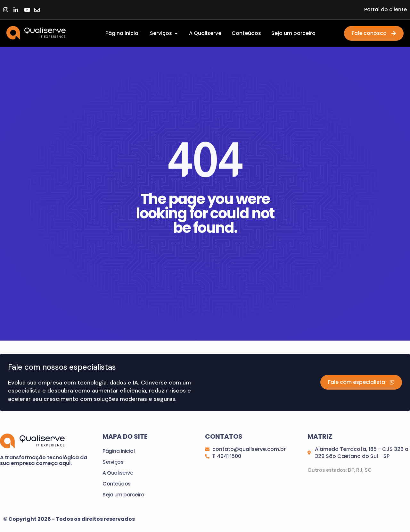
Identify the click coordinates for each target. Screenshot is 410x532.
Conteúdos (117, 484)
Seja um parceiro (123, 495)
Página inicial (119, 451)
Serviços (113, 462)
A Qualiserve (118, 473)
